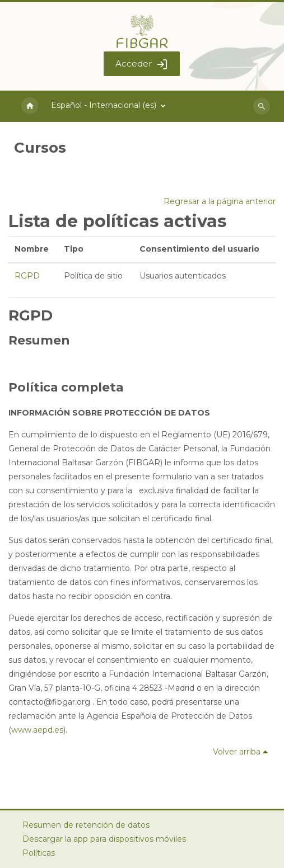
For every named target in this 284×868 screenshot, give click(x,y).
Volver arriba (242, 752)
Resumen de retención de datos (86, 825)
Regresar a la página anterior (220, 201)
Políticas (39, 853)
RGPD (27, 276)
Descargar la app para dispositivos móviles (104, 839)
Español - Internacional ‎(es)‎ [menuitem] (104, 105)
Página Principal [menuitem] (30, 106)
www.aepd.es (37, 730)
